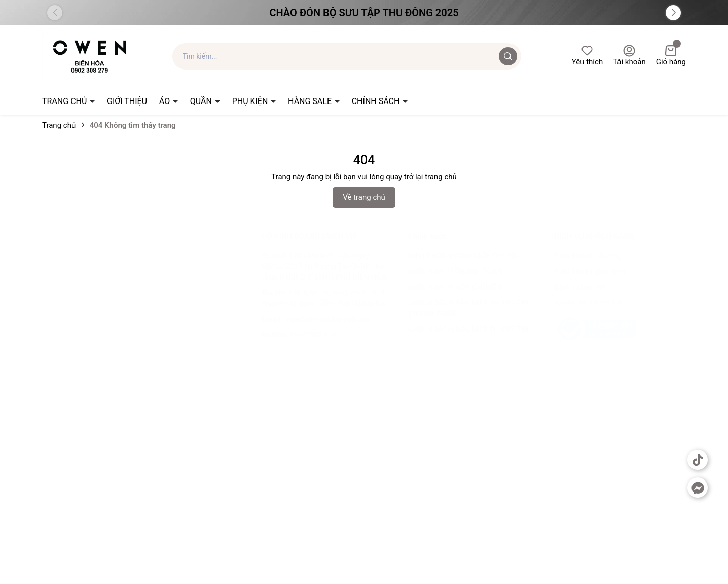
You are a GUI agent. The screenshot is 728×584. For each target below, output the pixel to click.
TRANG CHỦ (65, 101)
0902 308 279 (314, 345)
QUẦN (202, 101)
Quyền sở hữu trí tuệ (589, 313)
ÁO (166, 101)
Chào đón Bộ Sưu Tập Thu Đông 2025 (364, 13)
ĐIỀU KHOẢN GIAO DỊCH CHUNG (463, 266)
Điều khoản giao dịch (590, 282)
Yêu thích (587, 56)
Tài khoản (629, 56)
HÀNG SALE (311, 101)
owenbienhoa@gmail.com (329, 329)
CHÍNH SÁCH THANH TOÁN (455, 282)
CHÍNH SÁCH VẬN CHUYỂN (455, 297)
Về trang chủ (364, 197)
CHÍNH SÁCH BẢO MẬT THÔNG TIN (468, 339)
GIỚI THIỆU (127, 101)
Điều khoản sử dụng (588, 266)
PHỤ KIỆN (251, 101)
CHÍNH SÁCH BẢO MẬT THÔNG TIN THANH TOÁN (468, 318)
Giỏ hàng (671, 56)
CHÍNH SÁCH (377, 101)
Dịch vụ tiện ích (580, 297)
